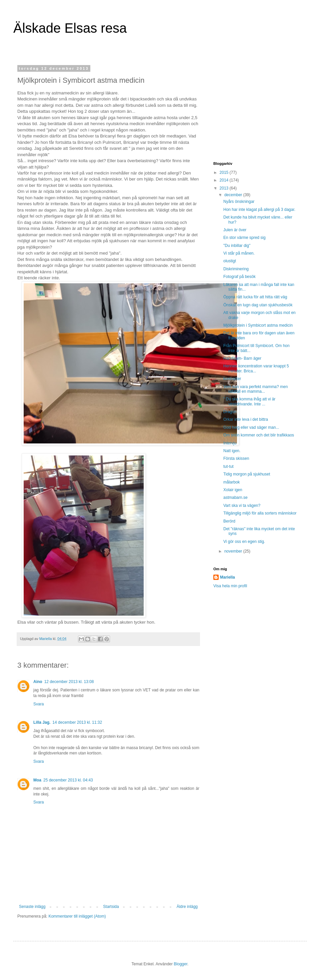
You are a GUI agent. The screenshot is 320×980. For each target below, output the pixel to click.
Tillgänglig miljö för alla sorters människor (260, 513)
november (234, 551)
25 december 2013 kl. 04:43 (68, 780)
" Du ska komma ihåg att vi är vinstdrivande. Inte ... (249, 401)
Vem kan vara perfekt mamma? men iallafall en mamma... (255, 389)
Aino (38, 682)
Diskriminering (236, 269)
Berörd (229, 521)
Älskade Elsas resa (70, 28)
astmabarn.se (235, 498)
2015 (225, 173)
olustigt (230, 261)
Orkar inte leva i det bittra (246, 419)
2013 (225, 188)
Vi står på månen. (239, 253)
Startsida (111, 907)
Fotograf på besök (239, 277)
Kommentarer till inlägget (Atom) (77, 916)
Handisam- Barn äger (242, 358)
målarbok (231, 482)
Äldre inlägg (187, 907)
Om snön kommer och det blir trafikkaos (259, 435)
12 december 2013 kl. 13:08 (69, 682)
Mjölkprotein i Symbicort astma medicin (258, 325)
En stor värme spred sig (244, 238)
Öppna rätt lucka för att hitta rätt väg (255, 297)
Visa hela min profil (230, 586)
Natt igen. (232, 451)
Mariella (227, 577)
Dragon (230, 412)
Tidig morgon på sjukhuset (247, 474)
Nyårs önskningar (239, 202)
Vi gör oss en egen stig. (244, 542)
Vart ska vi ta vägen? (242, 506)
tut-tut (228, 466)
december (234, 195)
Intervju (230, 443)
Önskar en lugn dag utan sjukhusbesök (258, 305)
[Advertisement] (255, 108)
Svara (38, 704)
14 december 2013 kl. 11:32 (77, 722)
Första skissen (236, 458)
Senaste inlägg (32, 907)
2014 (225, 180)
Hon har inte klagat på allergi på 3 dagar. (259, 210)
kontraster (232, 379)
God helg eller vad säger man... (251, 427)
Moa (37, 780)
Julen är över (235, 230)
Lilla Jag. (42, 722)
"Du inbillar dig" (237, 246)
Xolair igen (233, 490)
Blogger (180, 964)
